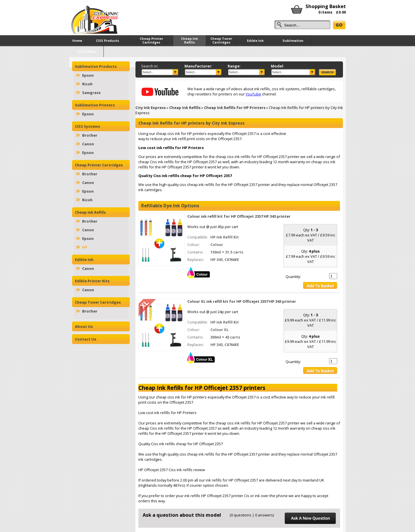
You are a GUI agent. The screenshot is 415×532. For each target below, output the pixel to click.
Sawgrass (91, 93)
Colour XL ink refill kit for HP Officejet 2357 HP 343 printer (242, 301)
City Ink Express (151, 108)
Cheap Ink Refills (185, 108)
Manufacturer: (198, 66)
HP (85, 247)
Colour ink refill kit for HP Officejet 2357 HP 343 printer (239, 216)
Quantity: (293, 277)
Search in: (150, 66)
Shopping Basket (326, 6)
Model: (278, 66)
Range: (234, 66)
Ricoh (87, 84)
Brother (90, 135)
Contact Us (86, 339)
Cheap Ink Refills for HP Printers (235, 108)
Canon (88, 144)
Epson (88, 75)
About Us (84, 326)
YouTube (253, 94)
